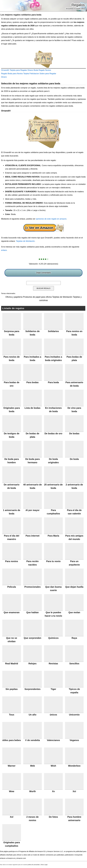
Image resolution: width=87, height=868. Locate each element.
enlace (4, 250)
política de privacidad (34, 865)
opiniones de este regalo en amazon (51, 219)
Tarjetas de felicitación (25, 241)
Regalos (78, 5)
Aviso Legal (44, 865)
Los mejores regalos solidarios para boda (21, 15)
